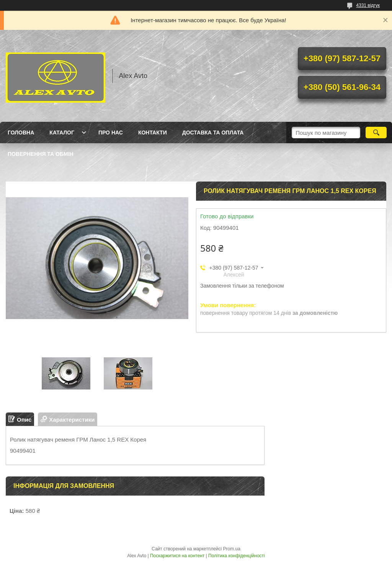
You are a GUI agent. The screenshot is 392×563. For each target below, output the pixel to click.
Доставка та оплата (213, 133)
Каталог (62, 133)
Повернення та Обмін (41, 154)
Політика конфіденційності (237, 556)
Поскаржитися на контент (177, 556)
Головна (21, 133)
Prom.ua (232, 549)
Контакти (153, 133)
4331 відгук (368, 5)
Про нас (111, 133)
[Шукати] (376, 133)
